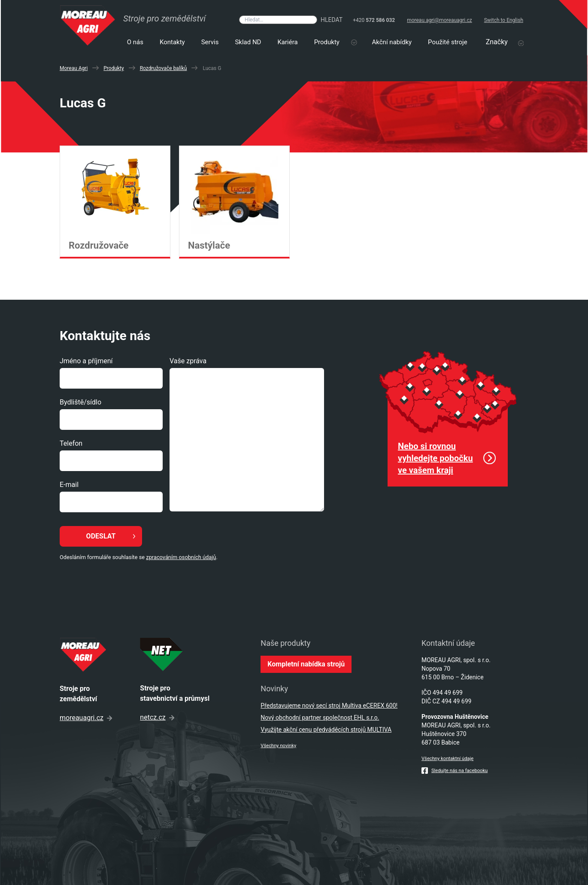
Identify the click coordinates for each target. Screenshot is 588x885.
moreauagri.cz (86, 718)
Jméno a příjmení (86, 361)
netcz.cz (157, 717)
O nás (135, 42)
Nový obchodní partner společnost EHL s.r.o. (320, 718)
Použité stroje (448, 42)
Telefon (71, 443)
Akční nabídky (392, 42)
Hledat (332, 20)
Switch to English (504, 20)
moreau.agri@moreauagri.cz (439, 20)
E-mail (69, 485)
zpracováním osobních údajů (181, 557)
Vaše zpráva (188, 361)
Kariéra (287, 42)
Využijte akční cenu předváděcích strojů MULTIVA (326, 730)
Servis (210, 42)
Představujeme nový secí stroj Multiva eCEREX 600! (329, 706)
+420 (374, 20)
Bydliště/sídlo (80, 402)
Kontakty (172, 42)
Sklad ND (248, 42)
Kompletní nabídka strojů (306, 664)
